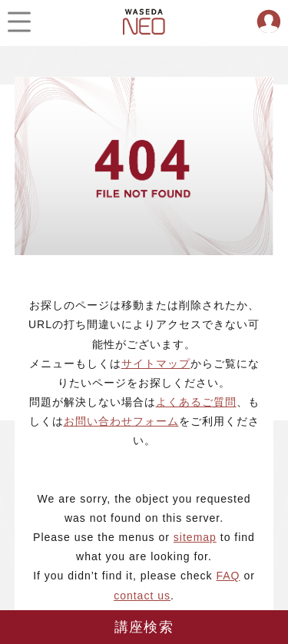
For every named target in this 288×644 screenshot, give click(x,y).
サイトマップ (156, 363)
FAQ (228, 576)
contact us (142, 596)
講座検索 (144, 627)
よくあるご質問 (196, 402)
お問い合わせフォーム (121, 421)
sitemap (195, 537)
